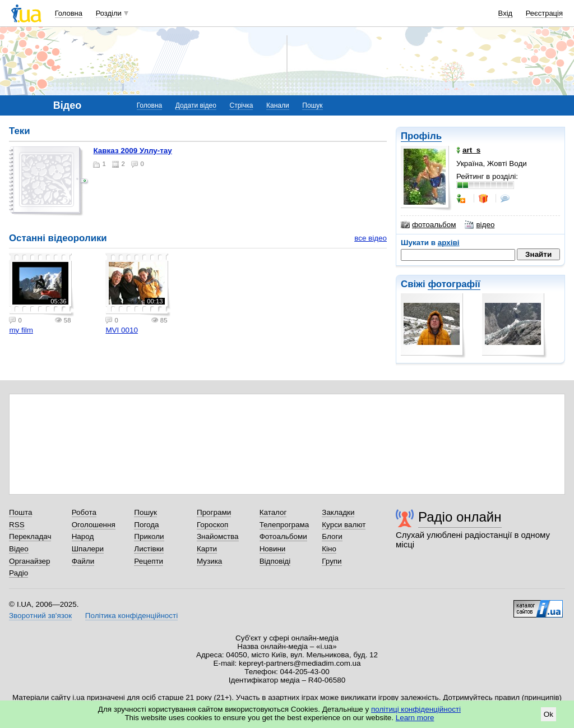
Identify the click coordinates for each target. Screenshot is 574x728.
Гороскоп (212, 525)
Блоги (332, 536)
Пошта (20, 512)
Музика (209, 561)
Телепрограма (284, 525)
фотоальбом (428, 225)
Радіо (18, 573)
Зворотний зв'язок (40, 616)
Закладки (338, 512)
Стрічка (241, 105)
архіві (449, 243)
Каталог (273, 512)
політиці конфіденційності (416, 709)
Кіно (329, 549)
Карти (207, 549)
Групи (332, 561)
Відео (19, 549)
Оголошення (94, 525)
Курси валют (344, 525)
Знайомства (218, 536)
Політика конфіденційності (131, 616)
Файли (83, 561)
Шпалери (88, 549)
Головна (69, 13)
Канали (278, 105)
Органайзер (29, 561)
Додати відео (196, 105)
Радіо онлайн (460, 517)
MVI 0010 (122, 330)
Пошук (312, 105)
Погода (146, 525)
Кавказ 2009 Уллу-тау (132, 151)
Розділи (109, 13)
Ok (548, 714)
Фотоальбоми (283, 536)
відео (480, 225)
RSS (17, 525)
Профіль (421, 136)
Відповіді (275, 561)
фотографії (454, 284)
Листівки (149, 549)
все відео (371, 238)
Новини (273, 549)
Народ (83, 536)
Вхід (506, 13)
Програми (214, 512)
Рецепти (149, 561)
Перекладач (30, 536)
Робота (84, 512)
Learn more (415, 718)
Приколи (149, 536)
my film (21, 330)
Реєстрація (544, 13)
